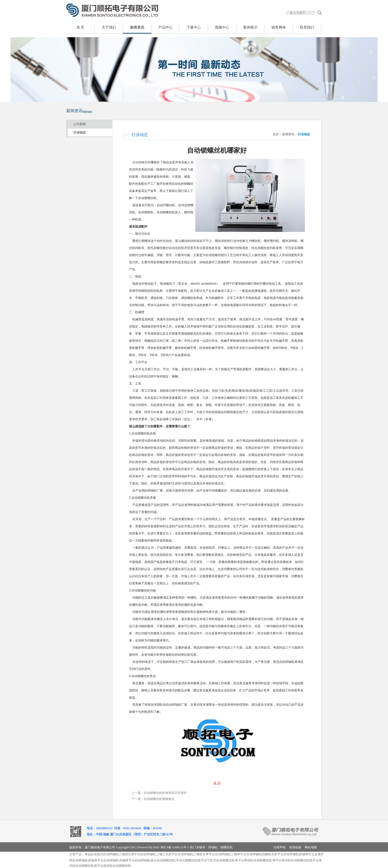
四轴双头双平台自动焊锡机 (280, 854)
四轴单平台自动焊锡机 (104, 860)
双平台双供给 (104, 866)
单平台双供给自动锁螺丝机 (291, 860)
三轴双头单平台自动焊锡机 (212, 854)
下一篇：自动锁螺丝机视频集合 (153, 799)
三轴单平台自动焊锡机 (246, 854)
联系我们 (307, 27)
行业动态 (80, 133)
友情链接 (295, 847)
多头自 (155, 860)
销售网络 (279, 27)
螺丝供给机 (143, 234)
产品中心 (165, 27)
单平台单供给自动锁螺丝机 (253, 860)
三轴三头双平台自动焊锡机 (175, 854)
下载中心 (194, 27)
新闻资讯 (137, 27)
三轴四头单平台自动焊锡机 (137, 854)
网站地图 (311, 847)
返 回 (217, 783)
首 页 (81, 27)
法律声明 (279, 847)
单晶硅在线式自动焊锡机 (101, 854)
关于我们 (109, 27)
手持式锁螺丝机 (187, 860)
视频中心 (222, 27)
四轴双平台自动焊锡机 (135, 860)
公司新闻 (80, 124)
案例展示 (250, 27)
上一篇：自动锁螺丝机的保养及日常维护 (159, 793)
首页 (276, 134)
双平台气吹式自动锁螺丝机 (216, 860)
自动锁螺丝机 (141, 162)
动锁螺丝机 (167, 860)
